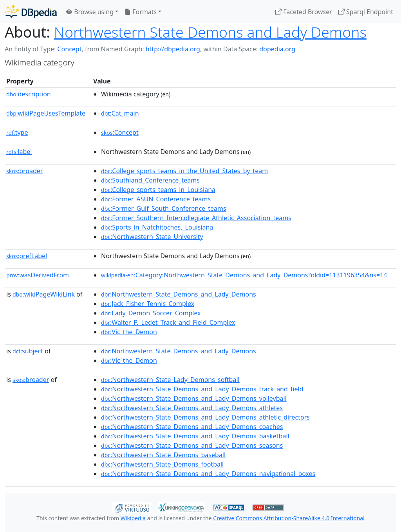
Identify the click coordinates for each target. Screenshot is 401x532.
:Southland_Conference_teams (150, 180)
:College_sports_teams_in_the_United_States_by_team (184, 171)
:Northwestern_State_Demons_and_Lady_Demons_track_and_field (202, 389)
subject (28, 351)
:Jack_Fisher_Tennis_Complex (148, 304)
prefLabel (27, 256)
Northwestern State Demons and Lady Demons (210, 32)
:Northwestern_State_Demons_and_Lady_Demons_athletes (192, 408)
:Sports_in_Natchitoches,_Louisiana (157, 227)
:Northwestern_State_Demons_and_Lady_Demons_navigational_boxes (208, 474)
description (29, 94)
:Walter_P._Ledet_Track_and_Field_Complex (168, 322)
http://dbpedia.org (173, 49)
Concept (69, 49)
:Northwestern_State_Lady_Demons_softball (170, 380)
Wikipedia (133, 518)
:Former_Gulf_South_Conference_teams (164, 208)
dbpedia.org (277, 49)
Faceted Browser (304, 12)
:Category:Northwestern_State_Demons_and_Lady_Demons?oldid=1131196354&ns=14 (244, 275)
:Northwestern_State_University (152, 237)
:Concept (120, 132)
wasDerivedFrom (38, 275)
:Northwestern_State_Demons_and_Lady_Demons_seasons (192, 445)
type (17, 132)
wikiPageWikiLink (44, 294)
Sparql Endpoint (366, 12)
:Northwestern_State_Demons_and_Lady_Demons (179, 294)
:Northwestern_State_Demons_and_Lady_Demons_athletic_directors (205, 417)
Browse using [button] (90, 12)
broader (24, 171)
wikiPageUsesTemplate (46, 113)
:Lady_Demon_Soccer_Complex (151, 313)
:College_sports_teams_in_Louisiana (158, 190)
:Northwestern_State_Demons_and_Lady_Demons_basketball (195, 436)
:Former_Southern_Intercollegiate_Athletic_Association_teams (196, 218)
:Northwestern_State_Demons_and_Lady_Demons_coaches (192, 427)
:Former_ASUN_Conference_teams (156, 199)
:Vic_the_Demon (129, 332)
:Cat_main (120, 113)
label (19, 152)
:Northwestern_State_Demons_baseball (163, 455)
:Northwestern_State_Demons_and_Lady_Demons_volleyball (194, 398)
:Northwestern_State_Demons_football (162, 464)
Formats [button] (141, 12)
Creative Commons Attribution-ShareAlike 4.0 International (289, 518)
